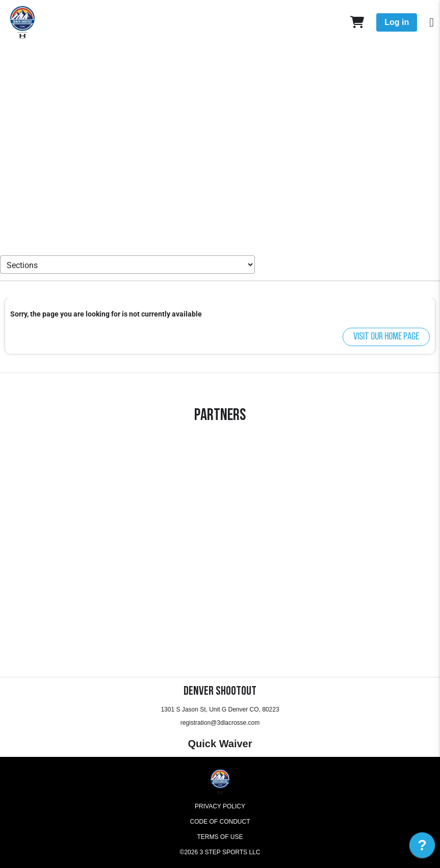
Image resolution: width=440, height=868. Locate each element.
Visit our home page (386, 337)
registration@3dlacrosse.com (220, 723)
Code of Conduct (220, 822)
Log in (397, 22)
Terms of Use (220, 837)
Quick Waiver (220, 744)
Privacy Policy (220, 806)
